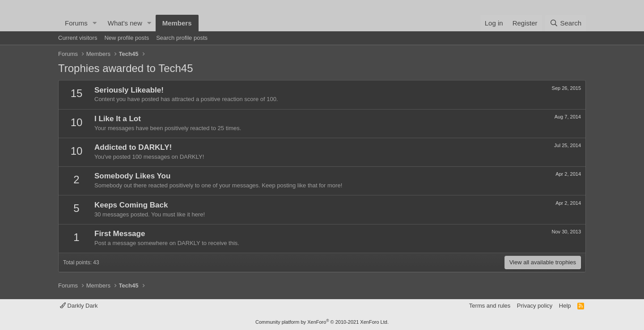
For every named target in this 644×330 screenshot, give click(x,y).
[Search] (566, 23)
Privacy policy (535, 306)
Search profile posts (182, 38)
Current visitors (78, 38)
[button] (95, 23)
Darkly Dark (79, 306)
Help (565, 306)
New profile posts (127, 38)
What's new (125, 23)
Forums (76, 23)
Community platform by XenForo (322, 322)
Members (177, 23)
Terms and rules (490, 306)
